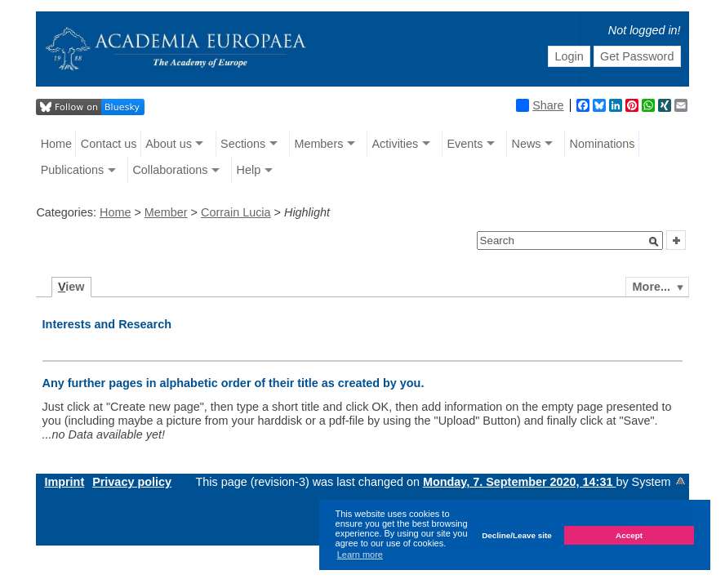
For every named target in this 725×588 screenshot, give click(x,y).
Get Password (637, 56)
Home (56, 144)
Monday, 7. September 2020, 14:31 (519, 482)
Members (318, 144)
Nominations (603, 144)
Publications (73, 170)
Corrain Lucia (236, 212)
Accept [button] (629, 535)
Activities (395, 144)
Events (465, 144)
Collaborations (170, 170)
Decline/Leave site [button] (517, 535)
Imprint (64, 482)
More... (652, 287)
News (526, 144)
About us (169, 144)
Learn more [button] (360, 555)
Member (166, 212)
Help (249, 170)
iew (71, 287)
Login (569, 56)
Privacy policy (132, 482)
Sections (243, 144)
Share (540, 105)
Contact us (109, 144)
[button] (654, 242)
